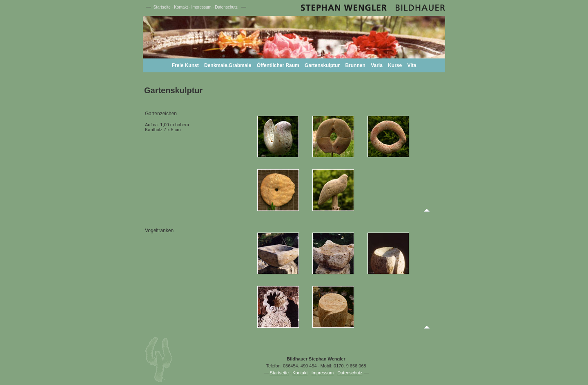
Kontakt (181, 7)
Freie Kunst (185, 65)
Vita (412, 65)
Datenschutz (226, 7)
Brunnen (355, 65)
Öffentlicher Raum (278, 65)
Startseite (162, 7)
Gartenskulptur (322, 65)
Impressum (201, 7)
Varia (377, 65)
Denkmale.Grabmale (228, 65)
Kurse (395, 65)
